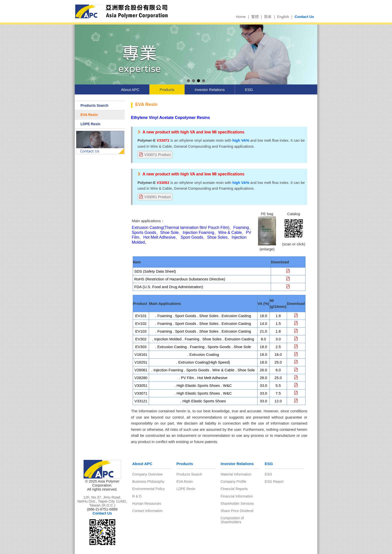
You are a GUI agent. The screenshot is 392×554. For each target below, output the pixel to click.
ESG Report (274, 482)
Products (167, 90)
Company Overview (147, 474)
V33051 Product (157, 197)
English (283, 17)
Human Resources (147, 504)
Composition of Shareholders (232, 520)
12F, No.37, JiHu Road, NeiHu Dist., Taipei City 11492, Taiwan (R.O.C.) (102, 501)
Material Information (236, 474)
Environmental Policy (148, 489)
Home (241, 17)
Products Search (94, 105)
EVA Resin (89, 115)
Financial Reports (234, 489)
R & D (137, 496)
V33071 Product (157, 155)
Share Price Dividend (237, 511)
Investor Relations (210, 90)
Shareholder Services (237, 504)
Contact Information (147, 511)
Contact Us (304, 17)
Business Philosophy (148, 482)
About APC (130, 90)
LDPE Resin (90, 124)
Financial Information (237, 496)
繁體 (255, 17)
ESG (249, 90)
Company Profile (233, 482)
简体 (268, 17)
